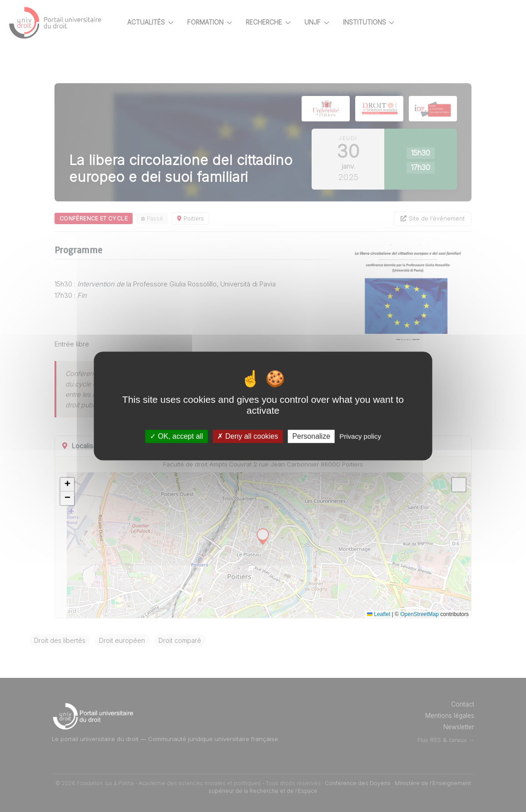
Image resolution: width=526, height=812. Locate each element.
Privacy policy (360, 436)
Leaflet (379, 614)
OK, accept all (176, 436)
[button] (99, 485)
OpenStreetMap (419, 614)
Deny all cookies (248, 436)
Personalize (311, 436)
